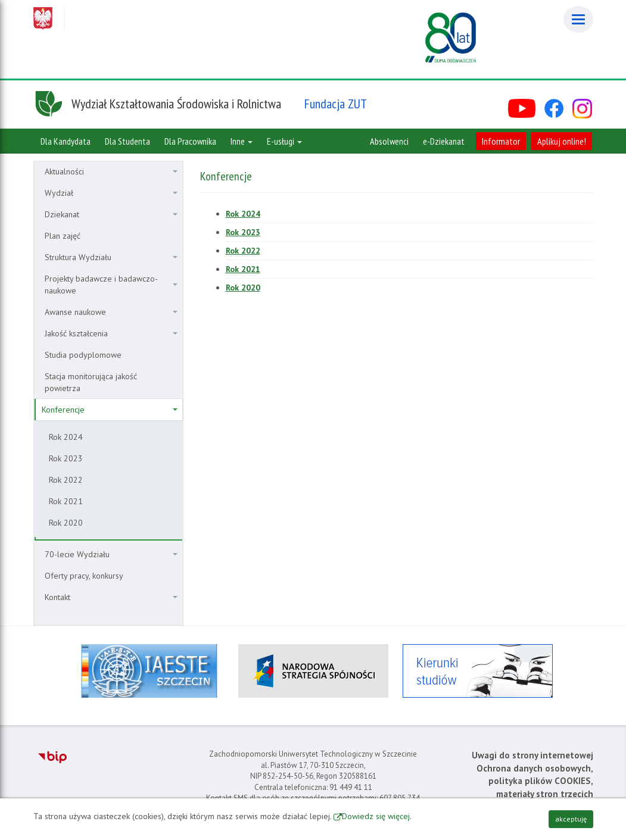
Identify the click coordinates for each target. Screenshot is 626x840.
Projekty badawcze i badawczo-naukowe (111, 285)
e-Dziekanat (444, 141)
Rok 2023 (66, 458)
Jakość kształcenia (111, 333)
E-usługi (284, 141)
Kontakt (111, 597)
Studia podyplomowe (83, 355)
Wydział (111, 193)
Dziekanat (111, 214)
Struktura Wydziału (111, 257)
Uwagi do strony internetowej (532, 755)
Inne (242, 141)
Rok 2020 (66, 523)
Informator (501, 141)
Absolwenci (389, 141)
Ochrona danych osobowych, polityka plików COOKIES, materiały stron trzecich (535, 781)
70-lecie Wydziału (111, 554)
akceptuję (571, 819)
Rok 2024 (66, 437)
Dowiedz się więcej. (377, 816)
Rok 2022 (66, 480)
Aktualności (111, 171)
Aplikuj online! (562, 141)
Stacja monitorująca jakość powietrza (91, 382)
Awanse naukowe (111, 312)
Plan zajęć (63, 236)
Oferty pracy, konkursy (84, 576)
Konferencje (110, 410)
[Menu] (578, 19)
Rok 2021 (66, 501)
